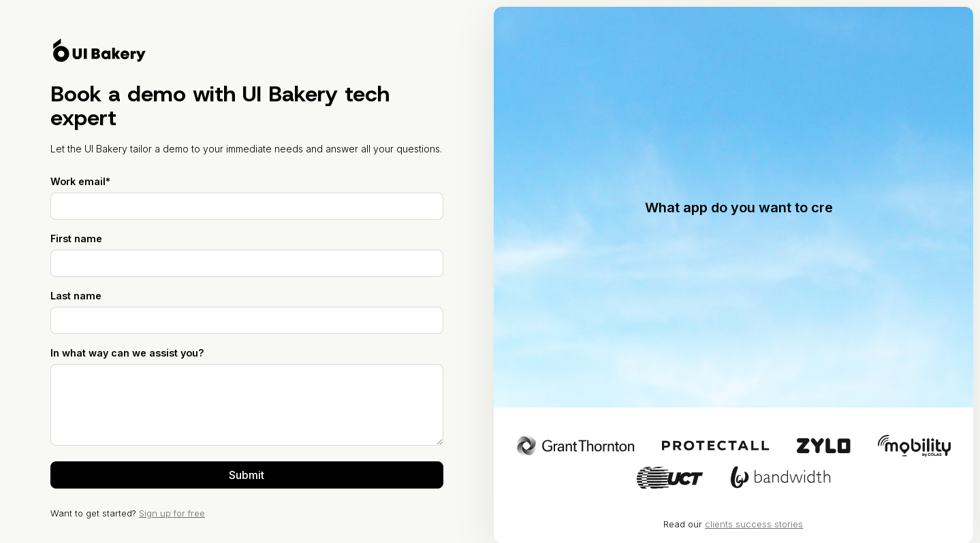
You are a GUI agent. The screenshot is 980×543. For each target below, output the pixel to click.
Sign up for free (172, 513)
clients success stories (754, 524)
